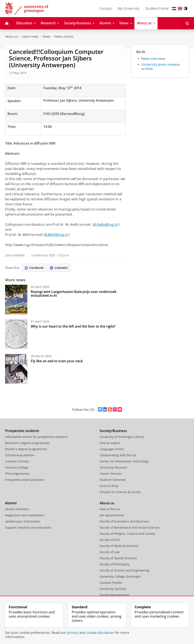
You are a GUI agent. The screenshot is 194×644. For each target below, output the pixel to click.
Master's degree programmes (26, 449)
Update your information (23, 521)
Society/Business (113, 431)
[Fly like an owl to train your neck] (16, 369)
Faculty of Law (110, 552)
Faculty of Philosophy (115, 564)
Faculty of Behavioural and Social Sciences (130, 527)
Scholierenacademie (20, 455)
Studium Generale (113, 480)
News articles (64, 36)
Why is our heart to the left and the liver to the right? (73, 326)
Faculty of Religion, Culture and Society (127, 534)
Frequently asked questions (25, 480)
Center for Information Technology (124, 461)
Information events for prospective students (36, 437)
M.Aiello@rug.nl (105, 224)
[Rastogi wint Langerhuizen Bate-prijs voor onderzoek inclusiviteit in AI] (16, 299)
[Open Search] (187, 23)
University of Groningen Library (122, 437)
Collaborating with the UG (118, 455)
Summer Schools (17, 461)
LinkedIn (59, 268)
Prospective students (22, 431)
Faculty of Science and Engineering (124, 570)
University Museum (113, 467)
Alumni (11, 503)
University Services (113, 589)
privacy (73, 633)
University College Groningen (120, 576)
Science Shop (109, 486)
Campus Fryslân (111, 583)
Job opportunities (112, 515)
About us (11, 36)
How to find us (110, 509)
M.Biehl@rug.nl (56, 235)
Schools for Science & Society (120, 492)
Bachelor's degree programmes (27, 443)
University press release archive (160, 67)
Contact (105, 8)
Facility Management (114, 595)
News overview (153, 59)
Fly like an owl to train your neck (57, 361)
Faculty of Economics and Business (124, 521)
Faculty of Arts (110, 540)
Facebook (34, 268)
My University (128, 8)
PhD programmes (17, 474)
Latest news (30, 36)
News (47, 36)
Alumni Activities (17, 509)
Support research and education (28, 527)
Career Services (111, 474)
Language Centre (112, 449)
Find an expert (110, 443)
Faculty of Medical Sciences (119, 546)
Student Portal (157, 8)
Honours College (17, 467)
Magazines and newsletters (25, 515)
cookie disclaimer (100, 633)
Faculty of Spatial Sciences (118, 558)
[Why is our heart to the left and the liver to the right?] (16, 334)
